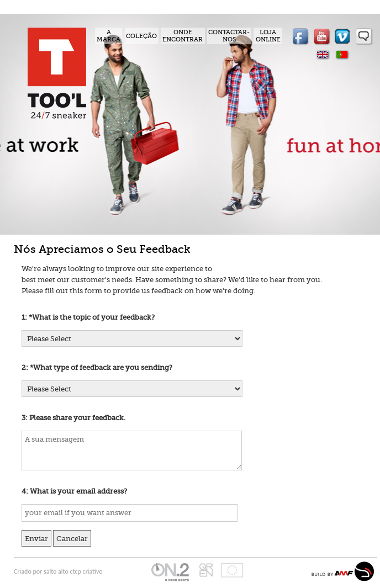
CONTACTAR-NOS (229, 36)
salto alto (57, 571)
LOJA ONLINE (268, 36)
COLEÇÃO (141, 36)
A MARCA (109, 36)
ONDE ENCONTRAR (183, 36)
